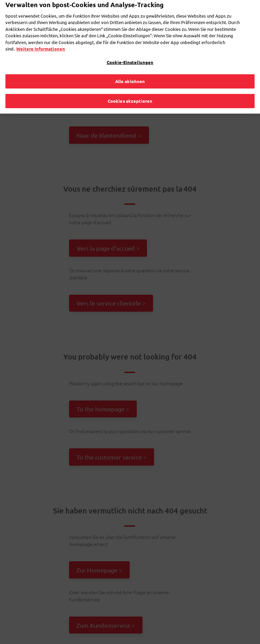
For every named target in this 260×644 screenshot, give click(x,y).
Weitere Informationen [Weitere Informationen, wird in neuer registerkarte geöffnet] (41, 39)
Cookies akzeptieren (130, 91)
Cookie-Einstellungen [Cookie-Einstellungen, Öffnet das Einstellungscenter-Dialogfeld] (130, 53)
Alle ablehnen (130, 72)
